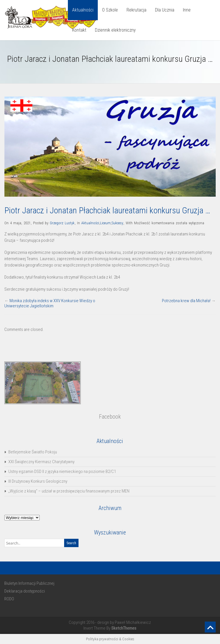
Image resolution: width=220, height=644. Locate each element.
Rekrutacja (136, 10)
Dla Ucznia (165, 10)
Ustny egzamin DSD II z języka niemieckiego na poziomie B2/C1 (62, 471)
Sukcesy (117, 223)
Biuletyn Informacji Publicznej (29, 583)
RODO (9, 599)
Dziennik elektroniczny (115, 30)
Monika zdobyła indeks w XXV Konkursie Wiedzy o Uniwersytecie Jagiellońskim (50, 303)
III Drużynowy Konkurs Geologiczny (38, 481)
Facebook (110, 417)
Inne (187, 10)
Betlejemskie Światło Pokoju (33, 452)
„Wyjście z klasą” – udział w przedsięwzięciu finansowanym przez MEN (69, 491)
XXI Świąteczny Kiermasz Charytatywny (41, 462)
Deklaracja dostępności (25, 591)
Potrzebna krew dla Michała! (186, 301)
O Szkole (110, 10)
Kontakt (79, 30)
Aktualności (83, 10)
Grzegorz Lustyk (62, 223)
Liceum (105, 223)
